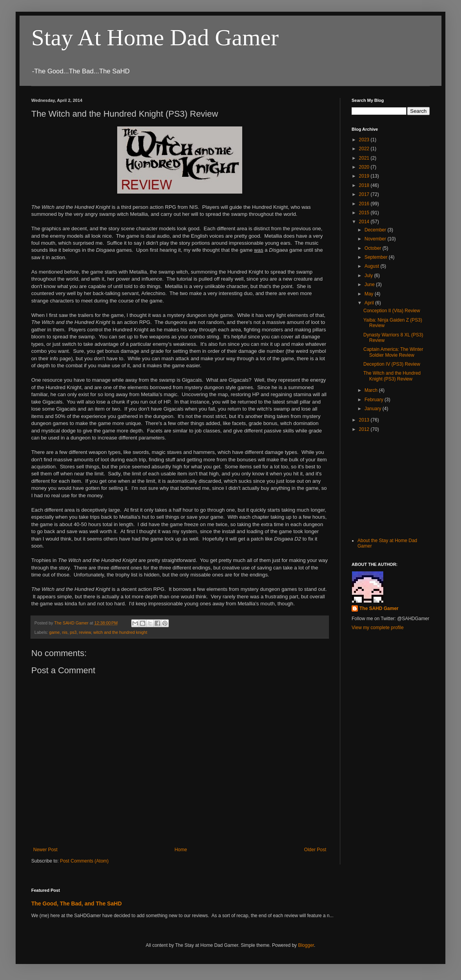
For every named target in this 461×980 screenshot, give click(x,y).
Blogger (306, 945)
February (374, 400)
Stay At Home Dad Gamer (155, 37)
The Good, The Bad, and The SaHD (77, 904)
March (372, 390)
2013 (365, 420)
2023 (365, 140)
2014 (365, 222)
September (377, 257)
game (54, 632)
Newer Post (45, 850)
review (85, 632)
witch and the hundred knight (120, 632)
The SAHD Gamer (379, 608)
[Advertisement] (391, 484)
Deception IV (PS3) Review (392, 364)
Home (181, 850)
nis (65, 632)
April (370, 303)
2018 (365, 185)
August (373, 266)
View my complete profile (378, 628)
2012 (365, 429)
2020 (365, 167)
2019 (365, 176)
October (373, 248)
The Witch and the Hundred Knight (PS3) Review (392, 376)
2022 (365, 149)
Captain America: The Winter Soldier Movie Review (393, 352)
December (376, 230)
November (376, 239)
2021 (365, 158)
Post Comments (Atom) (84, 861)
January (373, 409)
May (370, 294)
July (369, 276)
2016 (365, 204)
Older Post (315, 850)
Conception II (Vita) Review (392, 311)
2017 (365, 194)
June (370, 285)
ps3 (73, 632)
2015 (365, 213)
